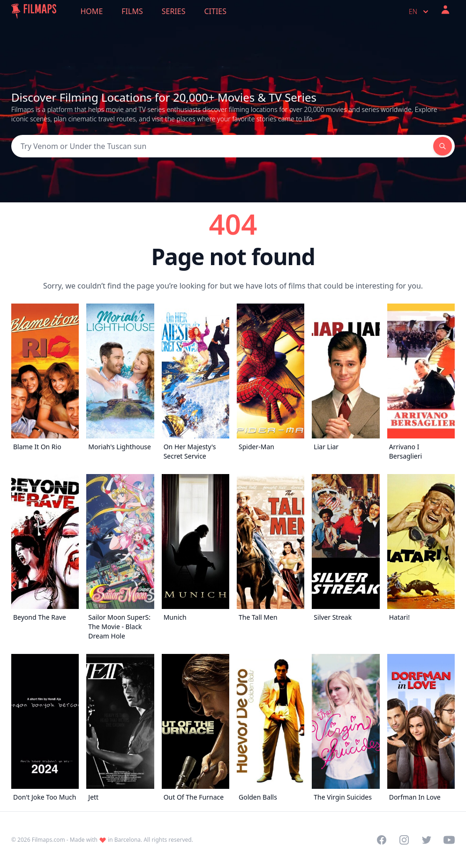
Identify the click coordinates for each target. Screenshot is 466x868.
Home (92, 11)
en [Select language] (420, 12)
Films (132, 11)
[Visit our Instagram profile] (404, 840)
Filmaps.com (49, 840)
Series (174, 11)
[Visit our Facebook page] (382, 840)
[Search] (222, 146)
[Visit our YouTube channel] (449, 840)
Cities (215, 11)
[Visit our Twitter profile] (427, 840)
